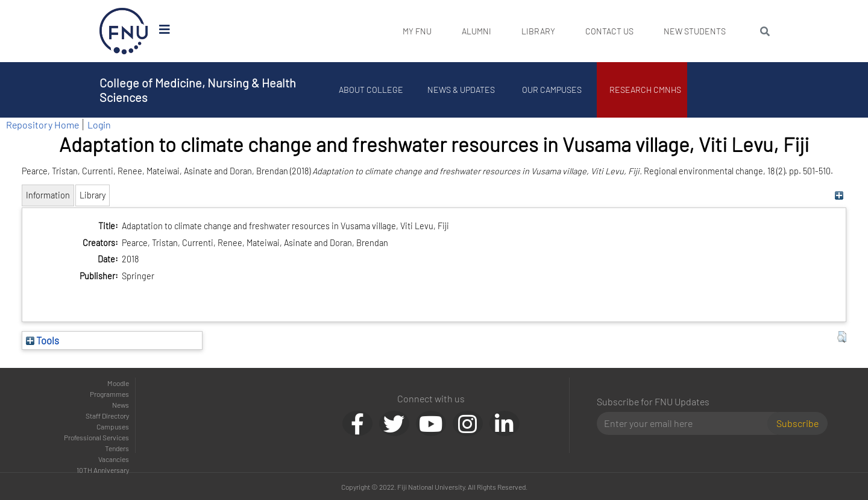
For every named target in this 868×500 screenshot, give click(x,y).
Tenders (117, 448)
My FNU (417, 31)
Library (538, 31)
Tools (42, 340)
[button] (842, 337)
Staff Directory (107, 416)
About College (371, 90)
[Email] (687, 423)
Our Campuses (552, 90)
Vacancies (114, 459)
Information (48, 195)
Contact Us (609, 31)
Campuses (113, 426)
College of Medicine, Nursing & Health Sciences (198, 90)
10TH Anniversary (103, 470)
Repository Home (42, 125)
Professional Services (96, 437)
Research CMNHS (645, 90)
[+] (839, 195)
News (121, 405)
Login (99, 125)
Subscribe (797, 423)
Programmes (109, 394)
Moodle (118, 383)
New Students (695, 31)
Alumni (476, 31)
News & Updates (461, 90)
